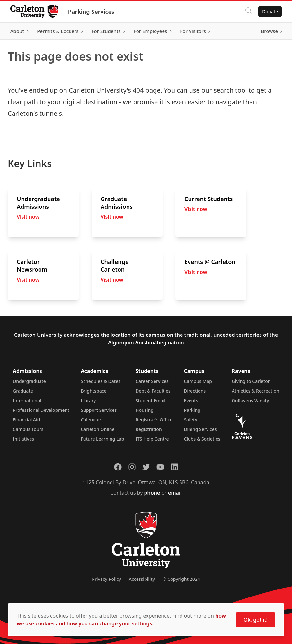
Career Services (152, 381)
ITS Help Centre (152, 439)
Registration (149, 429)
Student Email (150, 400)
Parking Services (91, 12)
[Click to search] (249, 12)
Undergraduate (29, 381)
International (27, 400)
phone (153, 493)
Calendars (91, 420)
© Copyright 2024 (181, 579)
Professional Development (41, 410)
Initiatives (23, 439)
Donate (270, 11)
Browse (269, 31)
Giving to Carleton (251, 381)
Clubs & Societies (202, 439)
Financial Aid (26, 420)
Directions (195, 391)
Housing (145, 410)
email (175, 493)
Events (191, 400)
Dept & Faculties (153, 391)
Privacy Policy (106, 579)
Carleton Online (97, 429)
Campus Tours (28, 429)
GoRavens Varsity (251, 400)
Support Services (99, 410)
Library (88, 400)
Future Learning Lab (102, 439)
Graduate (23, 391)
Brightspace (93, 391)
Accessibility (142, 579)
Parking (192, 410)
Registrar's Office (154, 420)
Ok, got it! (256, 620)
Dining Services (200, 429)
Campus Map (198, 381)
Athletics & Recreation (256, 391)
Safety (190, 420)
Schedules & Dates (101, 381)
